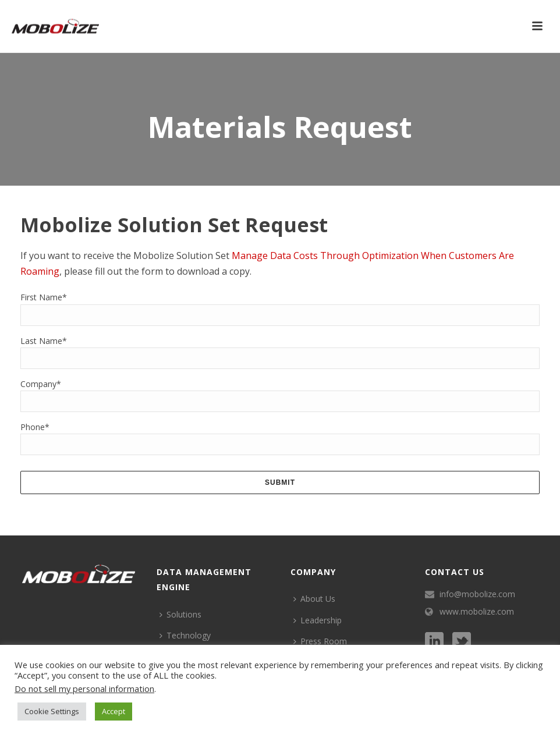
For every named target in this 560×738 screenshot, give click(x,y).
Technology (185, 635)
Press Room (320, 641)
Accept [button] (114, 711)
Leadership (318, 620)
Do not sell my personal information (84, 689)
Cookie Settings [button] (52, 711)
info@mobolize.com (477, 594)
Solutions (180, 614)
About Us (314, 599)
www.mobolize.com (477, 612)
